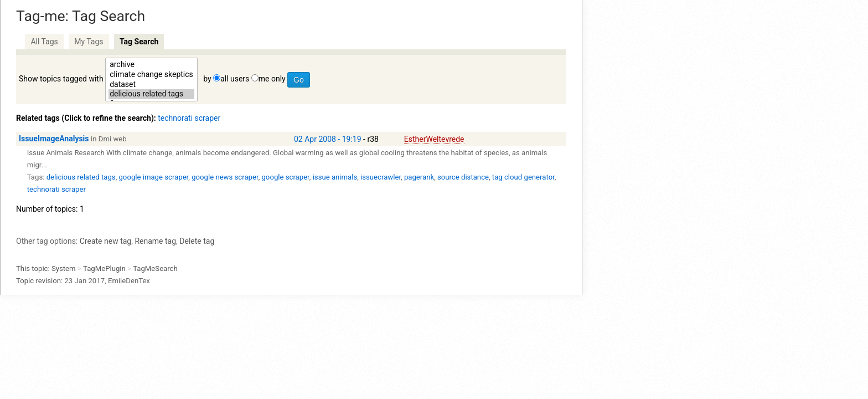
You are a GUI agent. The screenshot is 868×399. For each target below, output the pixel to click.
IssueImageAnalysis (54, 139)
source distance (463, 177)
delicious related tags (151, 94)
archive (151, 65)
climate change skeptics (151, 75)
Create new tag (105, 241)
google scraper (285, 177)
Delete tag (197, 241)
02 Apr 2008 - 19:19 (328, 139)
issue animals (335, 177)
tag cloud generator (523, 177)
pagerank (419, 177)
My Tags (89, 42)
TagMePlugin (104, 268)
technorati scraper (189, 118)
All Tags (44, 42)
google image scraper (153, 177)
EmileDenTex (129, 281)
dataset (151, 85)
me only (272, 79)
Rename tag (155, 241)
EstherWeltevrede (434, 139)
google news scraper (225, 177)
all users (235, 79)
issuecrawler (381, 177)
